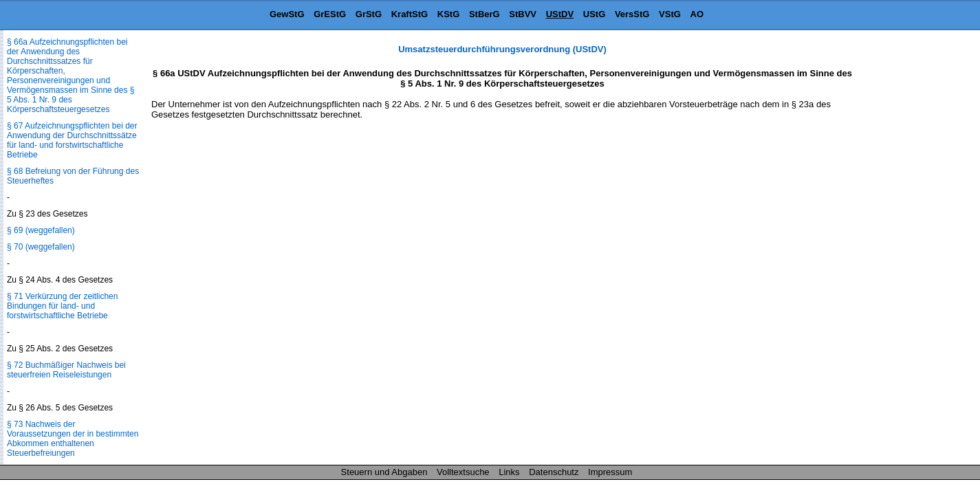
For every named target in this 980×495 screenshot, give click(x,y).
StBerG (484, 14)
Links (509, 472)
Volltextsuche (463, 472)
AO (697, 14)
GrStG (369, 14)
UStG (595, 14)
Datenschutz (554, 472)
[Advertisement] (911, 250)
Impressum (610, 472)
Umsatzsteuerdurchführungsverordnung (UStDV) (502, 49)
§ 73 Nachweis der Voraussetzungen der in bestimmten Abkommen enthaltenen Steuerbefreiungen (73, 439)
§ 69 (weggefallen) (41, 230)
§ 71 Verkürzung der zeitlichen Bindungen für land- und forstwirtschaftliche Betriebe (62, 306)
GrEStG (330, 14)
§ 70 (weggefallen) (41, 247)
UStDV (560, 14)
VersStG (632, 14)
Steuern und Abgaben (384, 472)
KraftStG (410, 14)
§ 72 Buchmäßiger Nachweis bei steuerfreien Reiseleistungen (66, 370)
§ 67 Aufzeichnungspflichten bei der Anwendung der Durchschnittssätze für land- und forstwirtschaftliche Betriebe (72, 140)
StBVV (523, 14)
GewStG (287, 14)
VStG (670, 14)
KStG (449, 14)
